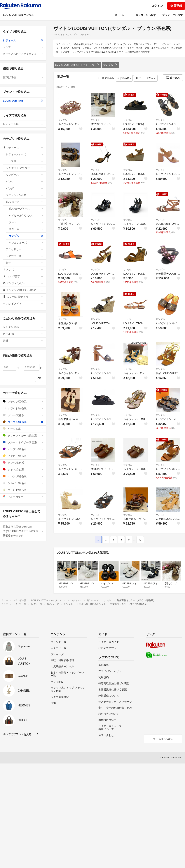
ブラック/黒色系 (23, 402)
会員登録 (176, 6)
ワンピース (25, 175)
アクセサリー (25, 249)
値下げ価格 (23, 77)
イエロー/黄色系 (23, 456)
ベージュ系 (23, 429)
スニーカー (26, 229)
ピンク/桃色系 (23, 463)
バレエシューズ (26, 243)
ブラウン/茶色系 (23, 422)
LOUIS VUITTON (23, 101)
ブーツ (26, 222)
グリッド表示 (145, 78)
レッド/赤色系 (23, 469)
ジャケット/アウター (25, 168)
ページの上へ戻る (163, 739)
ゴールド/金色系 (23, 490)
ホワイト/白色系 (23, 408)
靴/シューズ (25, 202)
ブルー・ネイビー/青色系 (23, 442)
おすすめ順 (124, 78)
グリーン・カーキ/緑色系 (23, 435)
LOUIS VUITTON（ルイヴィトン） (77, 65)
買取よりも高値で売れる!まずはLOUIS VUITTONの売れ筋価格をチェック (23, 531)
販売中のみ (106, 78)
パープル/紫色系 (23, 449)
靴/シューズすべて (26, 209)
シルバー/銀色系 (23, 483)
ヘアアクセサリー (25, 256)
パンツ (25, 182)
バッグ (25, 188)
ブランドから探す (172, 15)
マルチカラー (23, 497)
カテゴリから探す (146, 15)
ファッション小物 (25, 195)
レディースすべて (25, 154)
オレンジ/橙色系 (23, 476)
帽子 (25, 263)
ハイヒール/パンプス (26, 215)
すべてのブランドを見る (17, 734)
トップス (25, 161)
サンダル (110, 65)
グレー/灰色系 (23, 415)
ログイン (157, 6)
